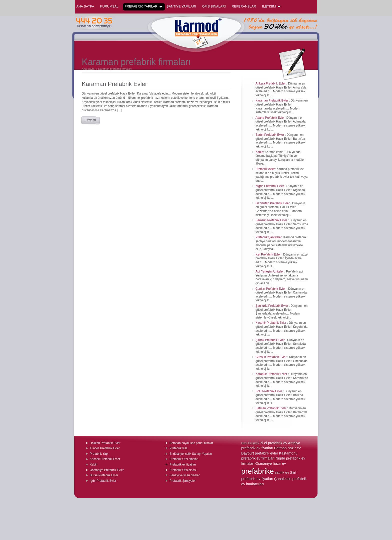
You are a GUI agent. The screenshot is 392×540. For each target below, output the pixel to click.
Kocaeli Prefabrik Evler (105, 459)
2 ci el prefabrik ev (272, 443)
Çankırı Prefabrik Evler (271, 289)
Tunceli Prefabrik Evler (105, 448)
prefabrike (257, 471)
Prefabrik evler (265, 169)
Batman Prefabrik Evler (271, 408)
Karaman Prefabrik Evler (114, 84)
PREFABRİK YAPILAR (143, 6)
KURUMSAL (109, 6)
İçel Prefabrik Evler (268, 254)
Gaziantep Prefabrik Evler (273, 203)
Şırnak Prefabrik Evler (270, 340)
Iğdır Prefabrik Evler (103, 481)
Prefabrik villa (178, 448)
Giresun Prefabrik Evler (271, 357)
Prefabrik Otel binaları (184, 459)
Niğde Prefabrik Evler (270, 186)
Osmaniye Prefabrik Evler (107, 470)
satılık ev (282, 472)
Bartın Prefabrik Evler (270, 135)
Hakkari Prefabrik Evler (105, 443)
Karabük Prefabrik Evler (272, 374)
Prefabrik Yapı (99, 454)
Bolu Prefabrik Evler (269, 391)
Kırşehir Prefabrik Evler (271, 323)
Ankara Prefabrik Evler (271, 83)
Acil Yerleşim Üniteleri (270, 271)
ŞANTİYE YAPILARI (181, 6)
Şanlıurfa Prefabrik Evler (272, 306)
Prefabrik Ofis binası (183, 470)
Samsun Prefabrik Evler (272, 220)
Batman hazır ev (287, 448)
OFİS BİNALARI (214, 6)
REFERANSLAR (244, 6)
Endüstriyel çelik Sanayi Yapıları (191, 454)
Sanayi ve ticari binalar (185, 475)
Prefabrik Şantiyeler (269, 237)
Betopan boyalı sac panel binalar (191, 443)
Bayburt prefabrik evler (260, 453)
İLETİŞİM (271, 6)
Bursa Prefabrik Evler (104, 475)
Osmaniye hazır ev (270, 463)
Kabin (259, 152)
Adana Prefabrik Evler (270, 118)
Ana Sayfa (85, 6)
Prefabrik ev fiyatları (183, 464)
